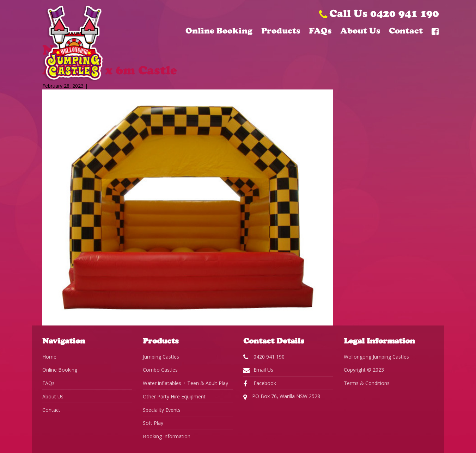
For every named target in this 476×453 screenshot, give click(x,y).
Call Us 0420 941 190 (379, 13)
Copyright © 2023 (364, 370)
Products (281, 31)
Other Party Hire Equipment (174, 396)
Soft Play (153, 423)
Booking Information (167, 436)
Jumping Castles (161, 357)
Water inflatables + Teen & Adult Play (185, 383)
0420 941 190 (264, 357)
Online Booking (219, 31)
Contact (406, 31)
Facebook (260, 383)
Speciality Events (162, 410)
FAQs (320, 31)
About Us (360, 31)
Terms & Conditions (367, 383)
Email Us (258, 370)
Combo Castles (160, 370)
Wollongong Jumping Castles (376, 357)
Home (49, 357)
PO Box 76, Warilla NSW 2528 (282, 397)
